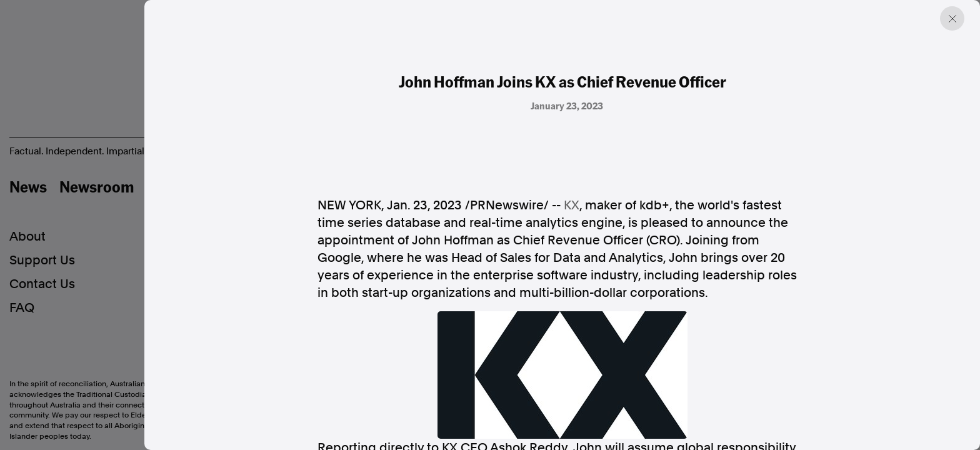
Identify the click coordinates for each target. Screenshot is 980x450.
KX (572, 205)
